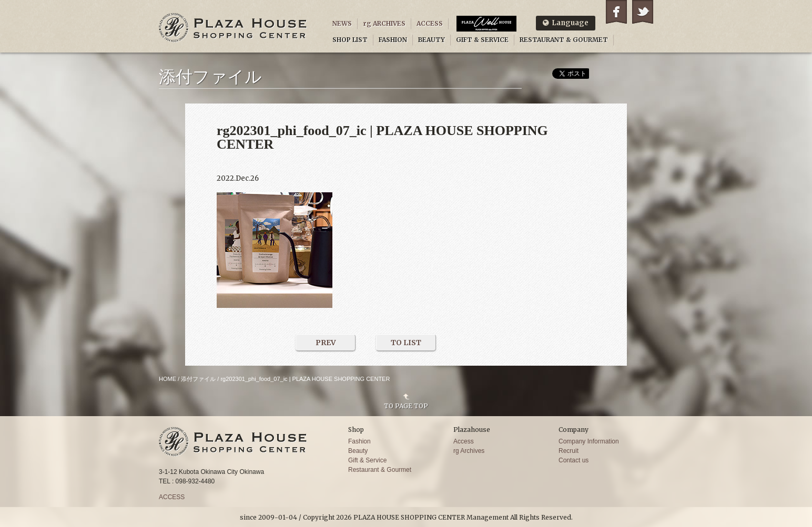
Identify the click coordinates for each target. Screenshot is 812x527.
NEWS (342, 23)
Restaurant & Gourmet (380, 470)
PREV (326, 343)
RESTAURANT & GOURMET (564, 40)
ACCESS (430, 23)
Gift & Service (367, 460)
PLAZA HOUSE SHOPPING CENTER (233, 28)
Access (464, 441)
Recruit (569, 451)
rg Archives (469, 451)
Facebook (616, 12)
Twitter (643, 12)
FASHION (393, 40)
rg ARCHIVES (384, 23)
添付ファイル (198, 379)
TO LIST (406, 343)
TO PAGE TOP (406, 406)
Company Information (589, 441)
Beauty (358, 451)
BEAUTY (432, 40)
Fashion (359, 441)
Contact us (574, 460)
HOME (168, 379)
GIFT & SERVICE (482, 40)
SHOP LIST (350, 40)
